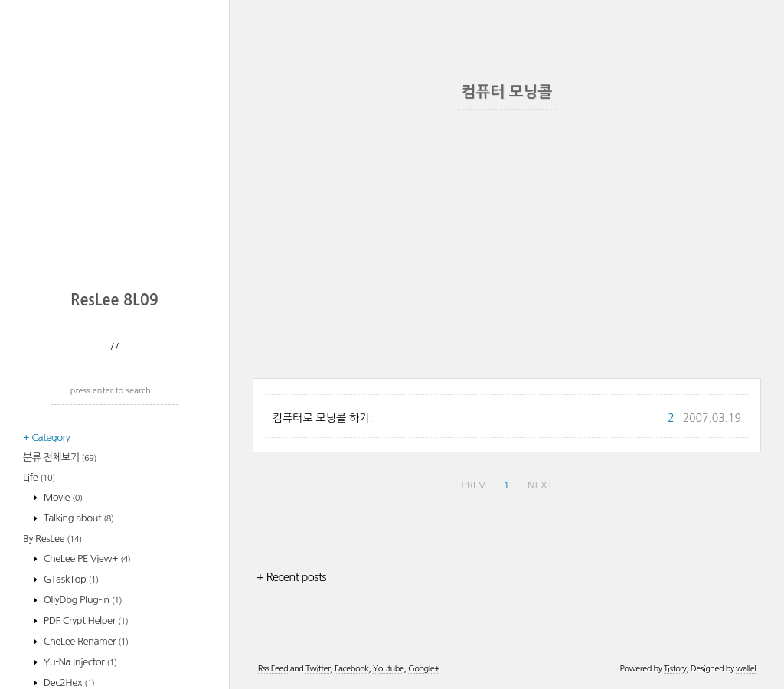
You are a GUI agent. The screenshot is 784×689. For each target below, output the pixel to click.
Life (39, 477)
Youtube (388, 669)
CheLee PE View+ (86, 558)
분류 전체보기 (60, 457)
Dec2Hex (68, 682)
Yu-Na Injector (79, 662)
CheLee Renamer (85, 641)
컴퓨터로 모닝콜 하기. (323, 418)
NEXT (540, 485)
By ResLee (52, 539)
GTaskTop (70, 579)
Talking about (78, 518)
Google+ (424, 669)
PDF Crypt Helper (85, 620)
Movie (62, 497)
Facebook (352, 669)
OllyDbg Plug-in (82, 600)
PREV (473, 485)
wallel (746, 669)
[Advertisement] (119, 180)
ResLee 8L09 (114, 300)
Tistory (675, 669)
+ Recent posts (291, 577)
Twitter (318, 669)
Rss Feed (273, 669)
